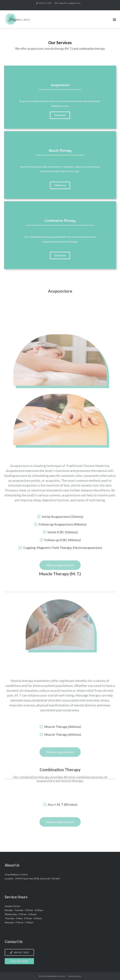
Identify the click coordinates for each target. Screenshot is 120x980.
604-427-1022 (45, 3)
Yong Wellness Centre (56, 976)
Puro (79, 976)
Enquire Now (19, 961)
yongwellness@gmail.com (69, 3)
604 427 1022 (19, 952)
